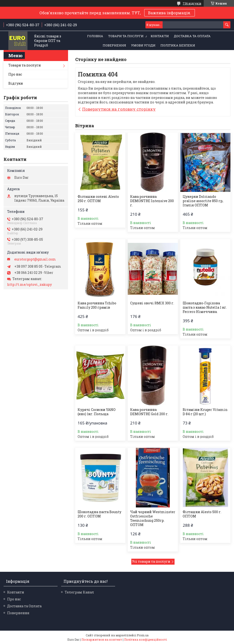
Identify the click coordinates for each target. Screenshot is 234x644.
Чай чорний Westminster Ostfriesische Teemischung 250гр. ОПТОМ (153, 518)
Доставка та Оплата (192, 36)
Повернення (114, 45)
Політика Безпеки (178, 45)
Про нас (15, 74)
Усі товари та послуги (151, 561)
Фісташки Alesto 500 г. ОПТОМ (202, 514)
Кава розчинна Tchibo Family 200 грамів (97, 305)
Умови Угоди (143, 45)
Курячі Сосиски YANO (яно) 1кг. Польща (97, 412)
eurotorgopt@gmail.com (35, 259)
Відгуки (16, 83)
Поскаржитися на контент (102, 639)
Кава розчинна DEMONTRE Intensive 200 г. (152, 201)
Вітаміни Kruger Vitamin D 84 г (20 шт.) (205, 412)
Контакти (160, 36)
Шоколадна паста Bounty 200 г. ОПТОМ (99, 514)
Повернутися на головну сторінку (119, 109)
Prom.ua (143, 635)
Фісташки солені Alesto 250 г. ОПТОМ (98, 199)
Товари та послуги (126, 36)
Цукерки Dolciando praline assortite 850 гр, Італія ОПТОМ (203, 201)
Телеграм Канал (79, 592)
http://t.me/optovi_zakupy (29, 285)
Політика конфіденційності (146, 639)
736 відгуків (192, 3)
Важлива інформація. (170, 13)
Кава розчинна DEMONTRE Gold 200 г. (149, 412)
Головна (95, 36)
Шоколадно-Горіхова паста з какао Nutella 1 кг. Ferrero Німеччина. (205, 307)
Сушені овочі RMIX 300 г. (152, 303)
